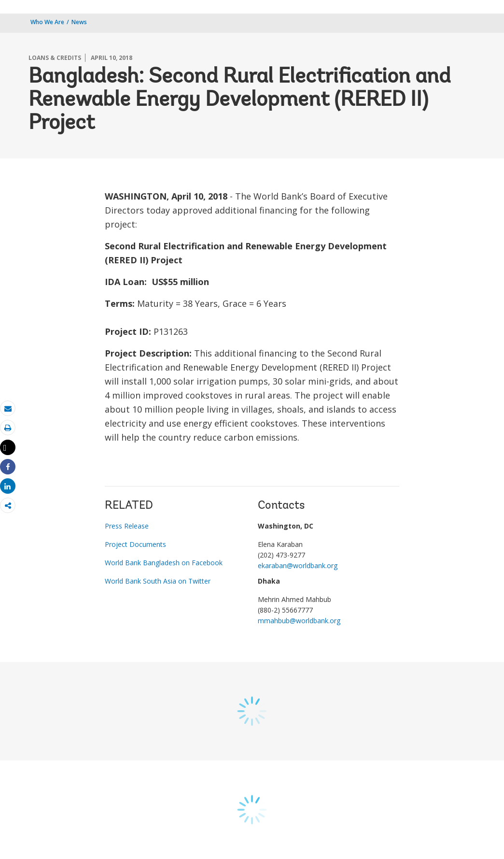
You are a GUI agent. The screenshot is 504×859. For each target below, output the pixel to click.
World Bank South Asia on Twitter (158, 581)
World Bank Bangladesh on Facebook (164, 563)
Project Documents (135, 544)
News (79, 22)
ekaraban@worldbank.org (298, 566)
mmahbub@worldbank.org (299, 621)
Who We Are (47, 22)
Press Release (127, 526)
